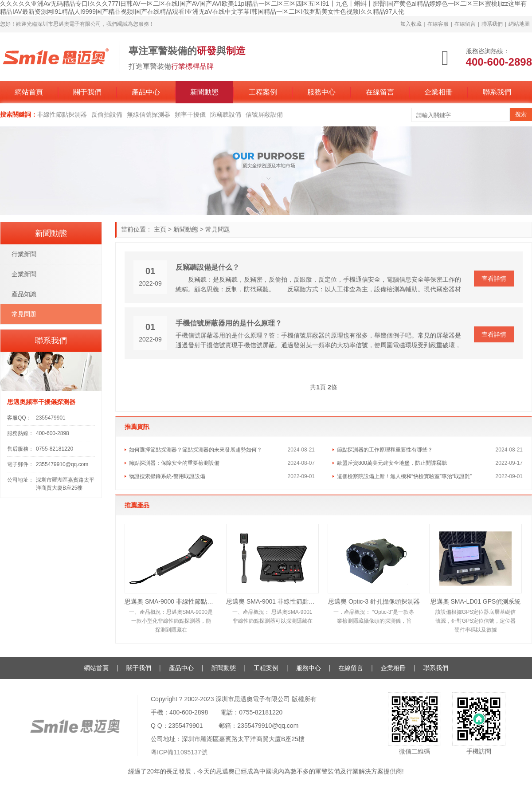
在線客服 (438, 24)
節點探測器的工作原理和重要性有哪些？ (385, 450)
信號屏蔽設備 (264, 114)
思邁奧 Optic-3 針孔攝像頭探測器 (374, 601)
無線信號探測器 (149, 114)
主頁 (160, 229)
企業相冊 (438, 92)
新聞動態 (204, 92)
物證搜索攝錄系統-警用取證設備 (167, 476)
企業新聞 (24, 274)
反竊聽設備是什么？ (207, 267)
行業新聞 (24, 254)
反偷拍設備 (107, 114)
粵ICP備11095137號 (179, 752)
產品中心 (146, 92)
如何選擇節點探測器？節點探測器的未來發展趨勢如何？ (196, 450)
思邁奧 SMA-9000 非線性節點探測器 (171, 601)
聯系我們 (492, 24)
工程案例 (263, 92)
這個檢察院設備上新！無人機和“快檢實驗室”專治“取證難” (404, 476)
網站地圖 (519, 24)
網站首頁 (29, 92)
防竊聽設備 (226, 114)
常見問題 (218, 229)
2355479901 (51, 418)
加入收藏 (411, 24)
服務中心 (321, 92)
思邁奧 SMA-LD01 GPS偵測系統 (476, 601)
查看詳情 (494, 279)
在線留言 (465, 24)
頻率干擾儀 (190, 114)
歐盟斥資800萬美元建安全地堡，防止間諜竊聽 (392, 463)
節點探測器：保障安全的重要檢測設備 (174, 463)
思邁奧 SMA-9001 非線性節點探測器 (272, 601)
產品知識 (24, 294)
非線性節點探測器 (62, 114)
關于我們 (87, 92)
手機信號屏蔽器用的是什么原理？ (229, 323)
